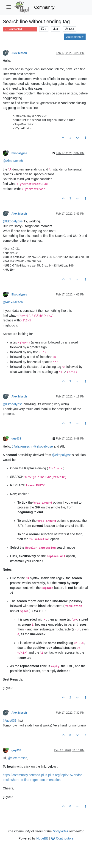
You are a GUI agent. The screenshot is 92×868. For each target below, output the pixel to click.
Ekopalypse (19, 153)
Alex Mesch (19, 53)
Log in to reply (75, 37)
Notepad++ (60, 831)
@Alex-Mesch (13, 161)
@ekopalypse (43, 446)
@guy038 (10, 720)
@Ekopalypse (13, 221)
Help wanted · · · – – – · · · (20, 29)
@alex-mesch (22, 446)
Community (44, 7)
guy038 (16, 439)
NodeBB (42, 838)
